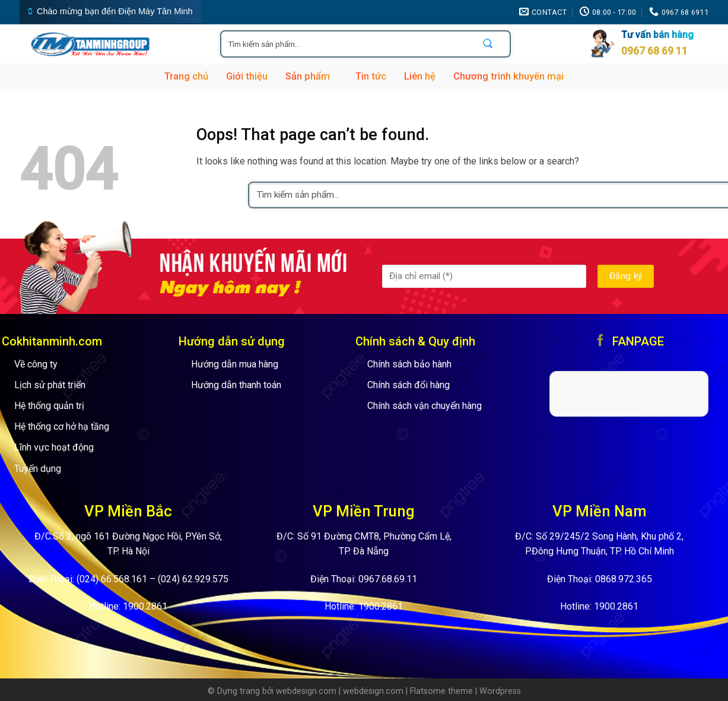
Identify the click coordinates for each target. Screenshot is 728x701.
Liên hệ (420, 76)
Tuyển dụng (38, 469)
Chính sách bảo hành (409, 364)
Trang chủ (186, 76)
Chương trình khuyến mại (508, 76)
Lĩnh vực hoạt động (54, 447)
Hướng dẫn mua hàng (235, 364)
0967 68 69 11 (654, 51)
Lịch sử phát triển (50, 385)
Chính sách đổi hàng (408, 385)
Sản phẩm (311, 77)
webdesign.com (306, 691)
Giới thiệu (247, 76)
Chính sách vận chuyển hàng (425, 406)
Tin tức (371, 76)
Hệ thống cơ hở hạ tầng (62, 426)
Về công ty (36, 364)
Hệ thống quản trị (49, 406)
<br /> (629, 392)
